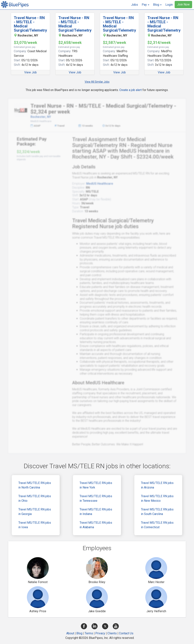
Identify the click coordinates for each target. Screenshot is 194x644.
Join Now (183, 4)
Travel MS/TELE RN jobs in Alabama (96, 525)
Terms (89, 633)
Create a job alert (131, 90)
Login (169, 5)
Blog (79, 633)
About (70, 633)
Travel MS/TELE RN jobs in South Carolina (157, 512)
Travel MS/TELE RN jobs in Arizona (157, 485)
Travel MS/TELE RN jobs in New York (96, 485)
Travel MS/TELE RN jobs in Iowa (35, 525)
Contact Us (126, 633)
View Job (31, 72)
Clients (112, 633)
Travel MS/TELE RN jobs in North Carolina (35, 485)
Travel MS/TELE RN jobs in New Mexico (157, 498)
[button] (145, 5)
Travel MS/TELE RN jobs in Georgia (35, 512)
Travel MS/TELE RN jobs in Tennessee (96, 498)
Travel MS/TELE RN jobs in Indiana (96, 512)
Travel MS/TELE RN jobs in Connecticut (157, 525)
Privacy (100, 633)
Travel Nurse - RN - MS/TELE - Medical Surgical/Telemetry (30, 24)
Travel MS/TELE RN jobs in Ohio (35, 498)
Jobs (135, 5)
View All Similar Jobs (97, 82)
